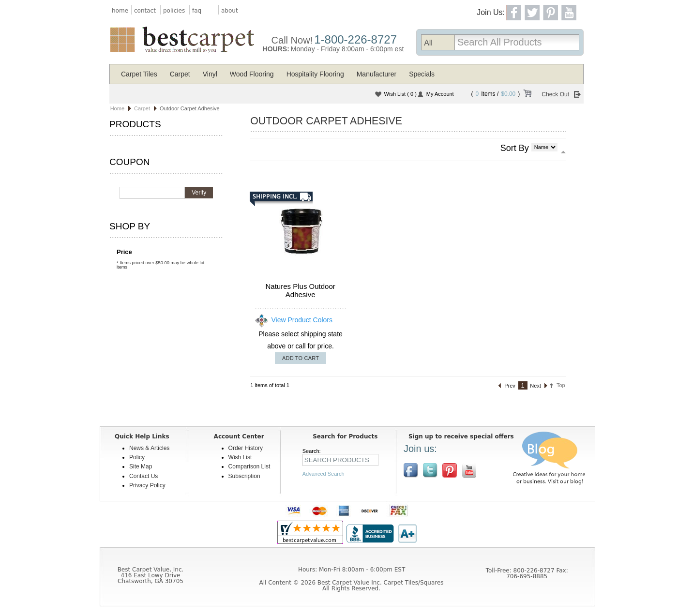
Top (561, 385)
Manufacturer (377, 74)
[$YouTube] (469, 470)
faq (197, 11)
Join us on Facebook (411, 470)
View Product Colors (302, 320)
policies (174, 11)
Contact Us (143, 476)
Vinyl (210, 74)
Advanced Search (324, 474)
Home (117, 108)
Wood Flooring (252, 74)
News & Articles (149, 448)
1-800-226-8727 (355, 39)
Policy (137, 457)
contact (145, 11)
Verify (199, 193)
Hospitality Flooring (315, 74)
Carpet (180, 74)
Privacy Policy (147, 485)
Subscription (244, 476)
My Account (440, 94)
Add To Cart (301, 358)
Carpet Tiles (139, 74)
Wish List (400, 94)
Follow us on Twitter (430, 470)
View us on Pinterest (450, 470)
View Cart (527, 95)
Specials (422, 74)
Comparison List (249, 466)
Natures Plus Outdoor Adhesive (301, 290)
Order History (246, 448)
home (120, 11)
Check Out (555, 94)
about (230, 11)
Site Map (141, 466)
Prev (510, 386)
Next (535, 386)
